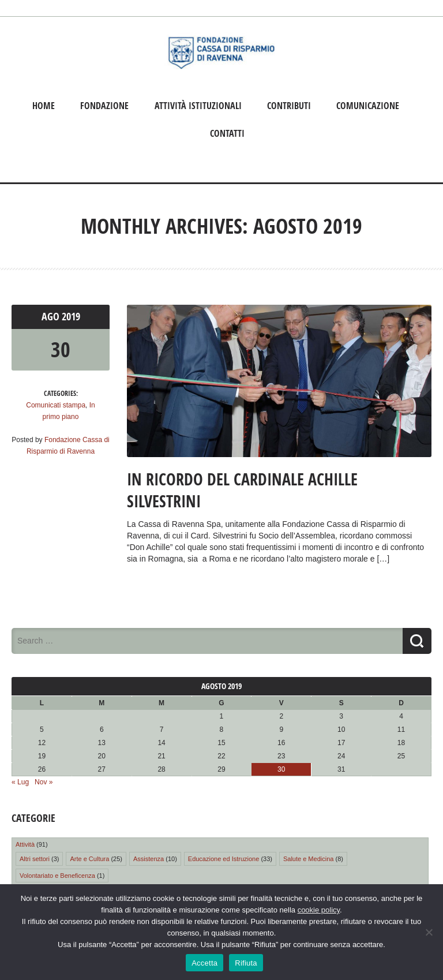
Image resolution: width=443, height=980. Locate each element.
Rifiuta (246, 963)
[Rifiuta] (429, 932)
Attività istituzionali (198, 106)
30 (61, 349)
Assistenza (149, 859)
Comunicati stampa (56, 405)
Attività (25, 844)
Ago (52, 317)
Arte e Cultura (89, 859)
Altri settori (35, 859)
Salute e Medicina (308, 859)
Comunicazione (368, 106)
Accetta (204, 963)
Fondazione (104, 106)
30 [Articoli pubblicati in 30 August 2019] (281, 769)
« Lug (20, 782)
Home (44, 106)
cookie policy (319, 910)
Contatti (227, 133)
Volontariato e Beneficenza (57, 876)
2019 (71, 317)
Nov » (44, 782)
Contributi (289, 106)
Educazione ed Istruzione (224, 859)
